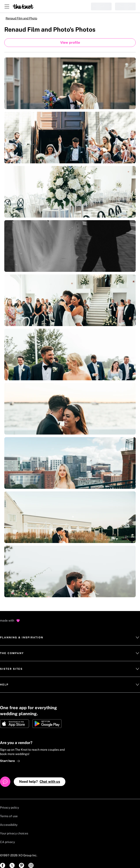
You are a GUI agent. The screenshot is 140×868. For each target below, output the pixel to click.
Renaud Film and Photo (21, 18)
